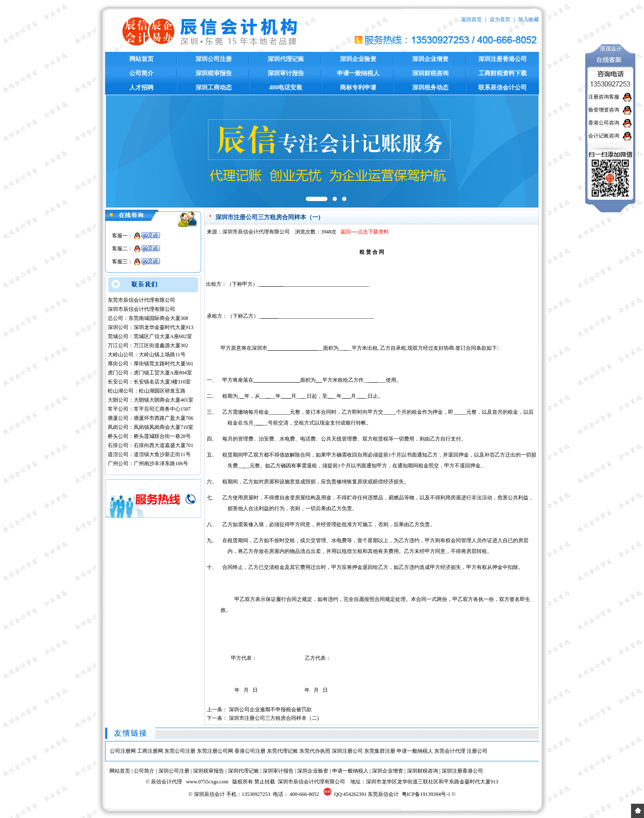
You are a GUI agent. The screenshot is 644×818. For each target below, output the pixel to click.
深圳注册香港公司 (503, 59)
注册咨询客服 (604, 97)
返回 (346, 232)
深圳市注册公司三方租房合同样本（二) (274, 718)
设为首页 (500, 19)
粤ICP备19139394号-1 (426, 794)
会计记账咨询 (604, 136)
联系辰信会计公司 (503, 88)
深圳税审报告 (214, 73)
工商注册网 (150, 751)
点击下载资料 (373, 232)
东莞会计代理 (450, 751)
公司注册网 (123, 751)
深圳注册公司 (347, 751)
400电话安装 (286, 88)
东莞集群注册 (380, 751)
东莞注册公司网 (215, 751)
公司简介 (141, 73)
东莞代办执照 (315, 751)
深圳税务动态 (430, 88)
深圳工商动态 (214, 88)
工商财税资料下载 (503, 73)
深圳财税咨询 (430, 73)
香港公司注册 (250, 751)
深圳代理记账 (286, 59)
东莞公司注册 (180, 751)
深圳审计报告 (286, 73)
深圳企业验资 (358, 59)
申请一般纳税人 (358, 73)
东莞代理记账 (282, 751)
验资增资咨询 (604, 110)
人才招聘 (141, 88)
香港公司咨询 (604, 123)
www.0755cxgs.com (207, 782)
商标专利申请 (358, 88)
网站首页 (141, 59)
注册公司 (477, 751)
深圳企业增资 (430, 59)
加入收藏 (529, 19)
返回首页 (471, 19)
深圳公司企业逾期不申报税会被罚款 (270, 709)
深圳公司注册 (214, 59)
